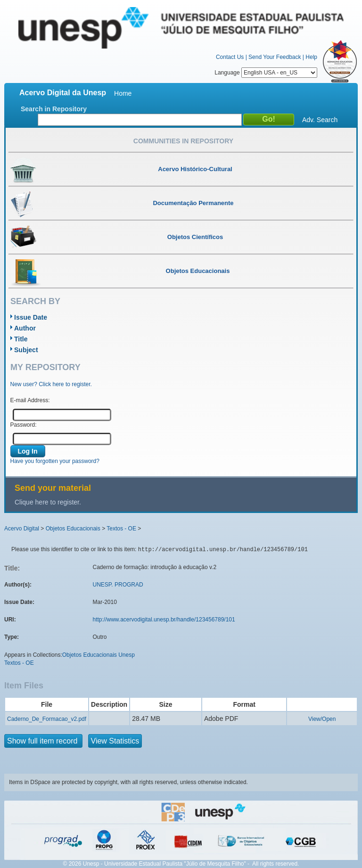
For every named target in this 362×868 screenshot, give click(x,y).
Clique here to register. (48, 502)
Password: (24, 425)
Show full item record (43, 741)
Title (21, 339)
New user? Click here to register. (51, 384)
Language (266, 73)
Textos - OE (121, 529)
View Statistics (115, 741)
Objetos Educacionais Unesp (99, 655)
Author (25, 328)
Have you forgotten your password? (55, 461)
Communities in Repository (183, 141)
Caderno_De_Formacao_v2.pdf (47, 719)
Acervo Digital (22, 529)
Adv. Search (320, 120)
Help (311, 57)
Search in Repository (54, 109)
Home (123, 93)
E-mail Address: (30, 400)
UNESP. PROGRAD (118, 585)
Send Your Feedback (275, 57)
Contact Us (230, 57)
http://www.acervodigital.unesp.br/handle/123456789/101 (164, 620)
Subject (26, 350)
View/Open (322, 719)
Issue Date (31, 317)
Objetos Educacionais (73, 529)
